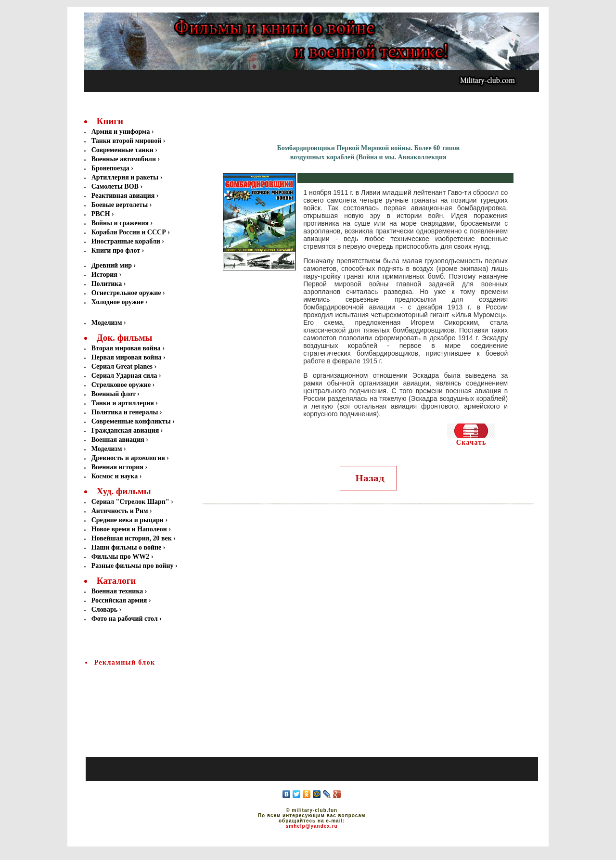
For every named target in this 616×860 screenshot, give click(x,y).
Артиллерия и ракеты (126, 177)
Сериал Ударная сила (124, 376)
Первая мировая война (127, 357)
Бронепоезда (111, 168)
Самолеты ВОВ (116, 186)
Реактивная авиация (124, 196)
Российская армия (119, 600)
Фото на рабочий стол (125, 619)
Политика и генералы (125, 412)
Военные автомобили (125, 159)
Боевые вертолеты (121, 205)
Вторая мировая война (126, 348)
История (105, 275)
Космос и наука (115, 476)
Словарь (104, 610)
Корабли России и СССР (130, 232)
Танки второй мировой (127, 141)
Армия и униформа (122, 132)
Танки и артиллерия (123, 403)
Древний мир (113, 265)
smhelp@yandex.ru (312, 826)
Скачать (471, 443)
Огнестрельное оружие (127, 293)
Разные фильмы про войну (133, 566)
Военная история (117, 467)
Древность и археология (128, 458)
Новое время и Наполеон (129, 529)
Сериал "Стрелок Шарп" (130, 502)
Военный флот (114, 394)
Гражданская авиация (125, 430)
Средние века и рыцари (128, 520)
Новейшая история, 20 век (132, 538)
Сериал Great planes (122, 366)
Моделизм (107, 323)
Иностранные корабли (127, 241)
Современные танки (123, 150)
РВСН (102, 214)
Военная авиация (118, 440)
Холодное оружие (118, 302)
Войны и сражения (121, 223)
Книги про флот (117, 250)
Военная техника (117, 591)
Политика (108, 284)
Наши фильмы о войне (127, 547)
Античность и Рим (120, 511)
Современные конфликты (131, 421)
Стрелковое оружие (121, 385)
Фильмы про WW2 (121, 557)
